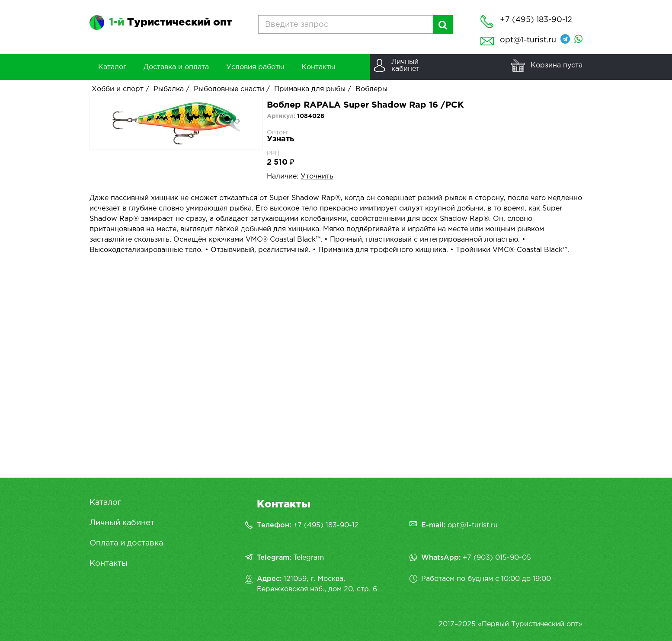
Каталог (105, 503)
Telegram (309, 558)
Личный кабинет (122, 523)
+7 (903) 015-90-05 (497, 558)
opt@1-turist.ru (528, 40)
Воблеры (371, 89)
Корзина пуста (557, 65)
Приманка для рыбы (310, 89)
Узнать (280, 139)
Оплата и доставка (126, 543)
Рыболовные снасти (229, 89)
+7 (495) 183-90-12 (326, 525)
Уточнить (317, 177)
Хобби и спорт (118, 89)
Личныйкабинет (405, 65)
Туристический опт (171, 22)
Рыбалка (169, 89)
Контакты (109, 564)
